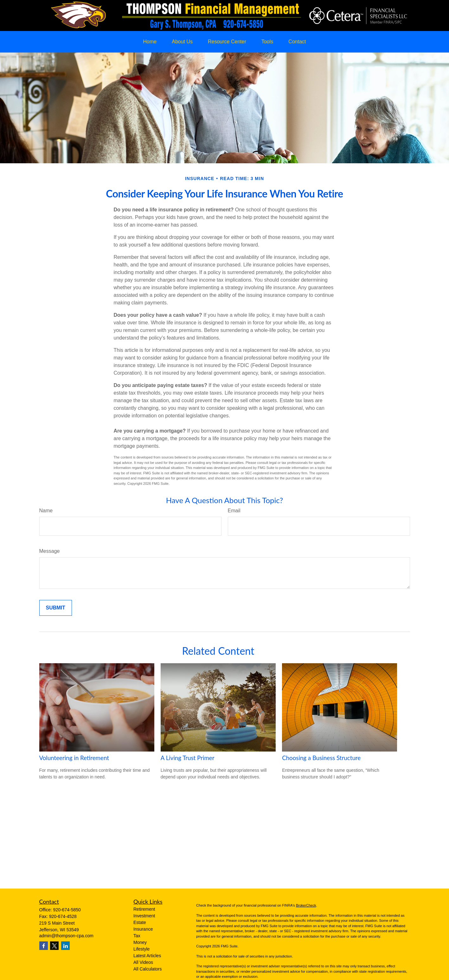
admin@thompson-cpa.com (66, 936)
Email (234, 511)
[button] (150, 42)
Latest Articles (147, 956)
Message (50, 551)
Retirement (144, 909)
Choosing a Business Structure (321, 758)
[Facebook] (44, 946)
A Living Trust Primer (188, 758)
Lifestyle (141, 949)
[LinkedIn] (65, 946)
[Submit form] (56, 608)
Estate (140, 922)
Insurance (143, 929)
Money (140, 942)
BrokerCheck (306, 905)
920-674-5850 (67, 910)
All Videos (143, 962)
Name (46, 511)
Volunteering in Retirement (74, 758)
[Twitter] (54, 946)
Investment (144, 916)
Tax (137, 936)
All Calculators (148, 969)
